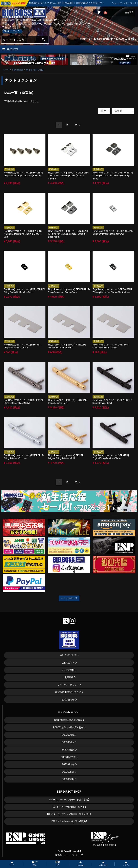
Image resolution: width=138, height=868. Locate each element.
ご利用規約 (68, 677)
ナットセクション (35, 70)
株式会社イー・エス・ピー (69, 855)
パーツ (6, 70)
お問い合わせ (68, 700)
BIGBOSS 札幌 (68, 735)
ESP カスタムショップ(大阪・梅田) (69, 821)
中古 (58, 864)
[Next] (77, 125)
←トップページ (69, 598)
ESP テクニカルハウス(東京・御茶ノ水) (69, 800)
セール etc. (80, 864)
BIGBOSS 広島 (68, 772)
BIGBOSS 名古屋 (68, 757)
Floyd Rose (18, 70)
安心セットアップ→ (12, 31)
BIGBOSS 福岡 (68, 779)
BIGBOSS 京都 (68, 764)
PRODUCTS (10, 49)
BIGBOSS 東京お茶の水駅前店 (68, 720)
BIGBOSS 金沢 (68, 750)
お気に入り (117, 39)
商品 (35, 864)
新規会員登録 (101, 39)
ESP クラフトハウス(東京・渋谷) (69, 807)
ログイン (131, 39)
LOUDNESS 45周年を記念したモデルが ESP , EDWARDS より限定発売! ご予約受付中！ (70, 3)
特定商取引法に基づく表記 (68, 692)
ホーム (12, 864)
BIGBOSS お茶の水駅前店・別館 (68, 727)
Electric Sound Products (69, 851)
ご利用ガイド (85, 39)
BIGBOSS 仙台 (68, 742)
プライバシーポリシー (68, 685)
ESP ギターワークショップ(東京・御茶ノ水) (69, 814)
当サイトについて (68, 655)
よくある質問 (68, 670)
